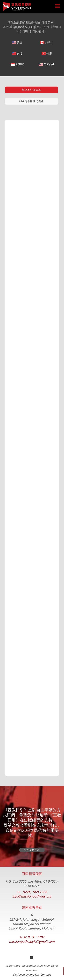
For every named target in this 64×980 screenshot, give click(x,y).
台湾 (17, 53)
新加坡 (17, 64)
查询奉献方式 (32, 850)
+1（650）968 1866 (32, 892)
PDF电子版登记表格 (32, 101)
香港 (47, 53)
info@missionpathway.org (32, 896)
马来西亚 (47, 64)
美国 (17, 42)
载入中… (32, 447)
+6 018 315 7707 (32, 937)
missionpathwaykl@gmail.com (32, 941)
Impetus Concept (40, 974)
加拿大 (47, 42)
